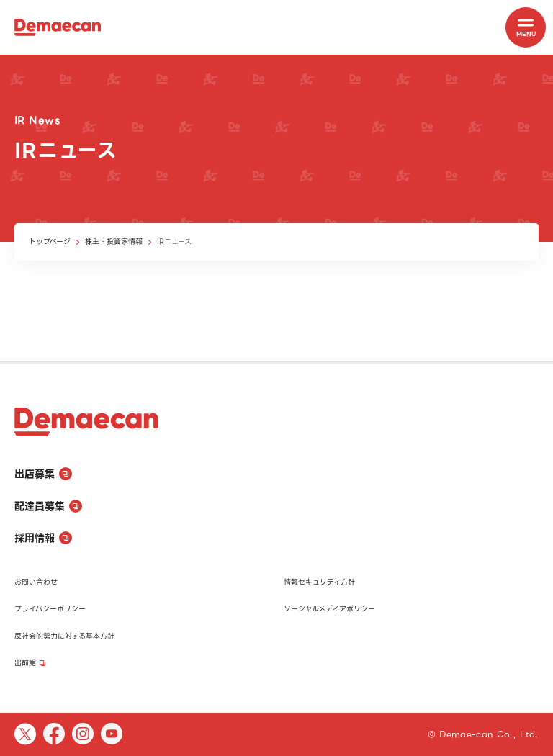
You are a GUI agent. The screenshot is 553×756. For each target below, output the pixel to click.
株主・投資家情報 (114, 242)
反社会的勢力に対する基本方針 (64, 636)
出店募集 (43, 474)
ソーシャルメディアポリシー (329, 609)
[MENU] (526, 27)
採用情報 (43, 538)
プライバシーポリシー (50, 609)
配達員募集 (48, 506)
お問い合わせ (36, 582)
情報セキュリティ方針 (319, 582)
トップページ (50, 242)
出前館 (30, 663)
